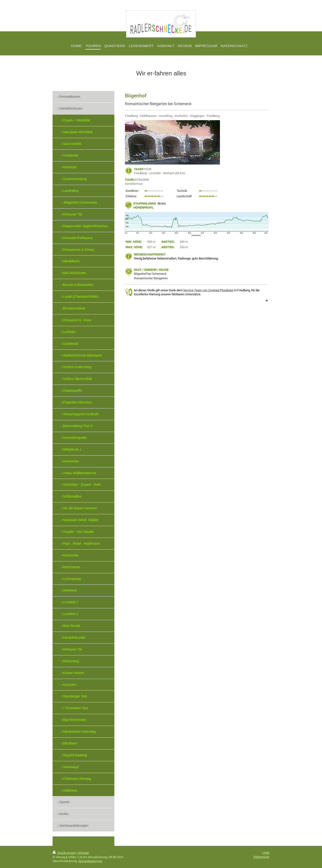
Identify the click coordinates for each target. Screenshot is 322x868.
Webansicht (261, 857)
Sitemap (83, 853)
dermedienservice (90, 861)
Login (266, 852)
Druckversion (64, 853)
